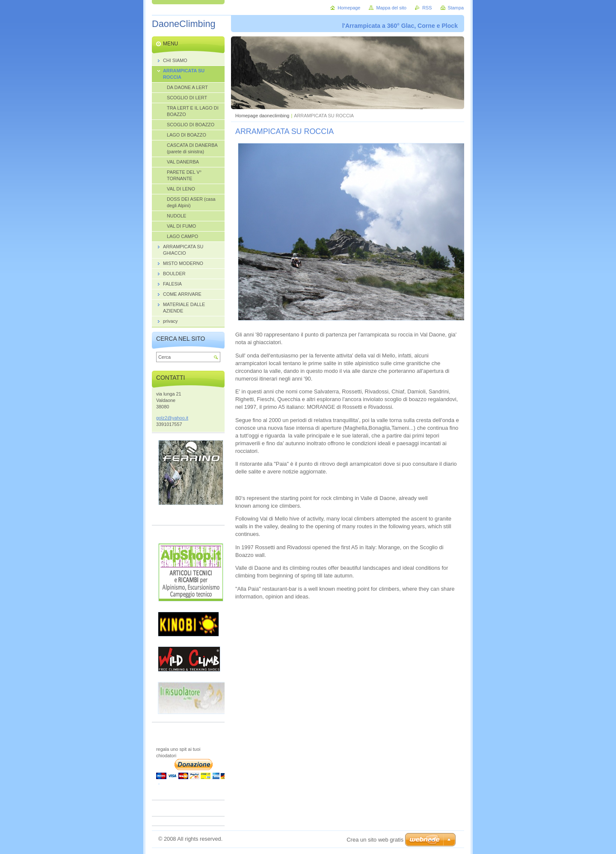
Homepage (349, 8)
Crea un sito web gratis (375, 840)
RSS (427, 8)
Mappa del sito (391, 8)
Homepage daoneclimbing (262, 116)
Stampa (456, 8)
